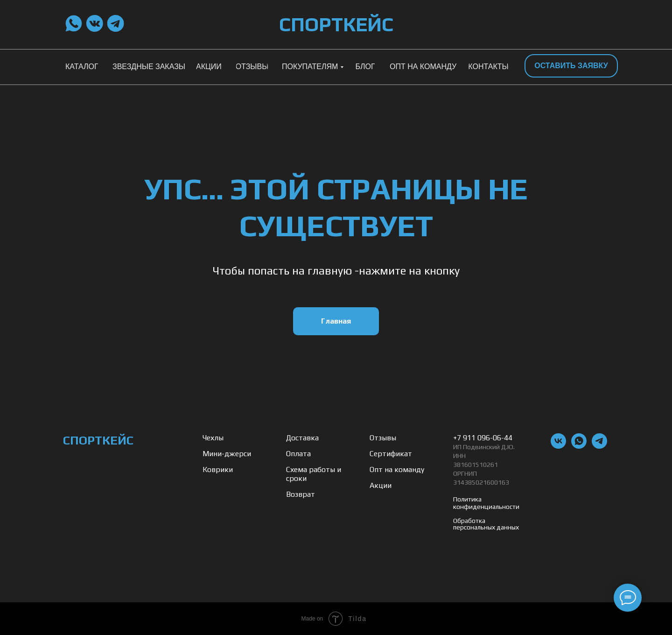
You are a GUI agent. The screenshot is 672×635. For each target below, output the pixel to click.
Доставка (302, 438)
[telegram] (599, 446)
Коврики (218, 469)
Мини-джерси (227, 454)
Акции (381, 485)
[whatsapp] (579, 446)
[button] (571, 66)
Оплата (298, 454)
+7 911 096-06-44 (483, 438)
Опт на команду (397, 469)
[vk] (558, 446)
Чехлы (213, 438)
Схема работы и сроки (314, 474)
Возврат (301, 494)
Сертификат (391, 454)
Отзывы (383, 438)
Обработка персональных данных (486, 524)
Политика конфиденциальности (486, 503)
